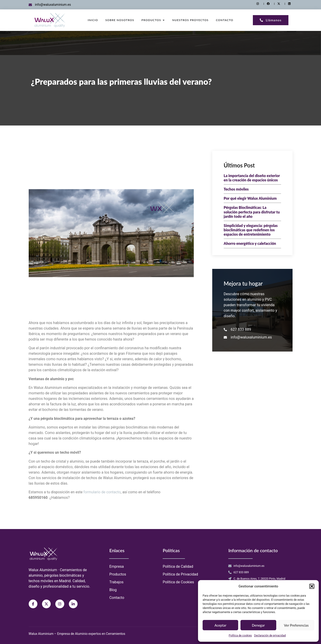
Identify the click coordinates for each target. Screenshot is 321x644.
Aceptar (221, 625)
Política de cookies (240, 636)
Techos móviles (236, 189)
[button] (312, 586)
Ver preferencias (296, 625)
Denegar (258, 625)
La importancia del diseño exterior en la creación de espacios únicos (252, 178)
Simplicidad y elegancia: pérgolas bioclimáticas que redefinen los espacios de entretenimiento (251, 230)
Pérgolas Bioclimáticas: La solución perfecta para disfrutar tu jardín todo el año (252, 212)
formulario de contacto (102, 492)
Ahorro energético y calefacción (250, 243)
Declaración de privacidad (270, 636)
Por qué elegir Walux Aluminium (250, 198)
